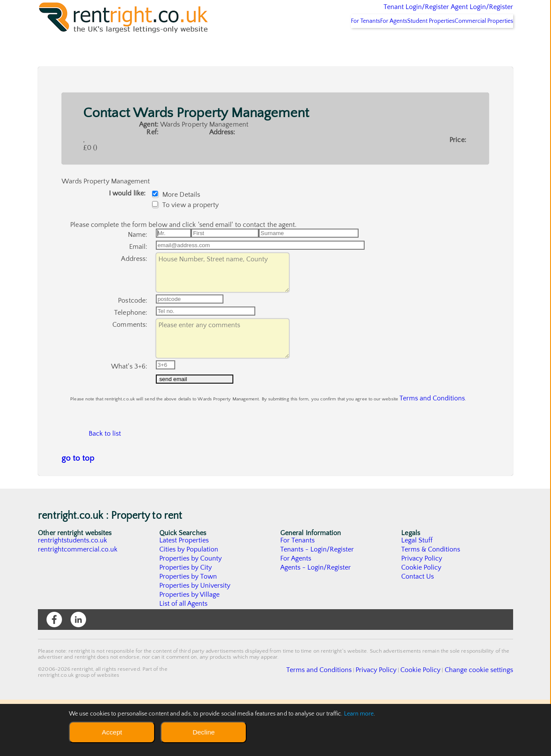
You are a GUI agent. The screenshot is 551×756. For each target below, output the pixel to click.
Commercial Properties (478, 43)
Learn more (359, 714)
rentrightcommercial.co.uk (78, 606)
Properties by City (186, 624)
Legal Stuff (417, 597)
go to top (78, 515)
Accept (112, 732)
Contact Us (418, 633)
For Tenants (327, 43)
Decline (203, 732)
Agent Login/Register (469, 13)
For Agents (366, 43)
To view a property (187, 227)
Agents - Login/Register (316, 624)
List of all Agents (184, 660)
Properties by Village (190, 651)
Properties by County (191, 615)
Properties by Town (188, 633)
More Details (178, 217)
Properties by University (195, 642)
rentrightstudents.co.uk (73, 597)
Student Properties (415, 43)
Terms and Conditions (422, 444)
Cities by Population (189, 606)
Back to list (105, 486)
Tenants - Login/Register (317, 606)
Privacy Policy (422, 615)
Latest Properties (184, 597)
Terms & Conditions (431, 606)
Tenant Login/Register (376, 13)
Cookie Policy (421, 624)
